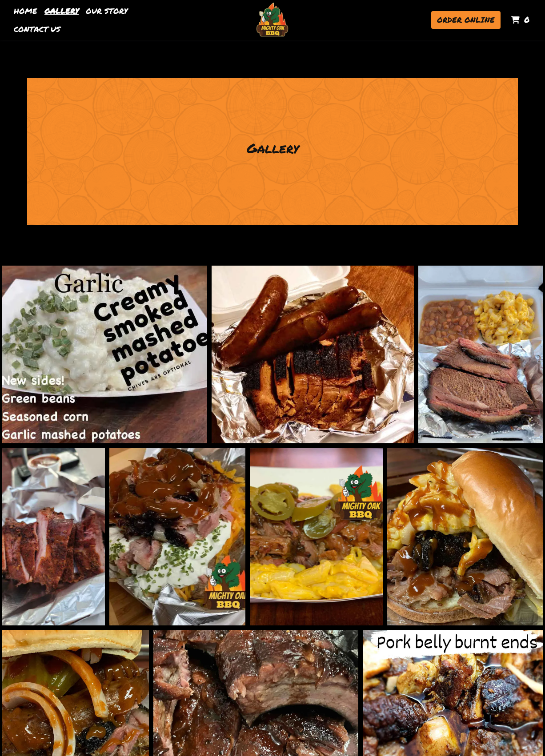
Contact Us (37, 29)
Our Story (107, 11)
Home (26, 11)
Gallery (62, 11)
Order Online (466, 20)
